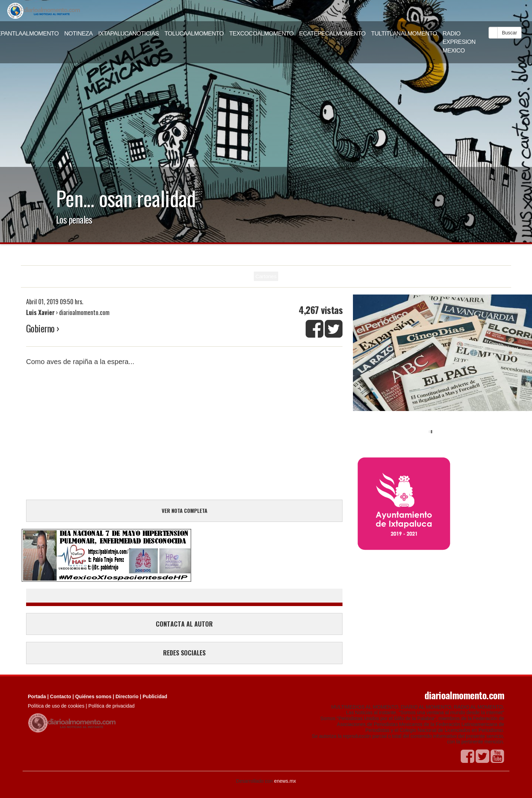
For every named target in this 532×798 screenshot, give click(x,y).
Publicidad (155, 696)
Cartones (266, 276)
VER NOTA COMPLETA (184, 510)
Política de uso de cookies (56, 706)
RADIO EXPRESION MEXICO (459, 42)
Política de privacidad (111, 706)
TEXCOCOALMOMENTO (261, 34)
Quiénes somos (93, 696)
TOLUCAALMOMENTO (194, 34)
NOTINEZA (79, 34)
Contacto (61, 696)
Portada (37, 696)
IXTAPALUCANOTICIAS (129, 34)
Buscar (509, 33)
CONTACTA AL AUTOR (184, 624)
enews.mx (285, 781)
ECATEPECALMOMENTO (332, 34)
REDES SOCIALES (184, 653)
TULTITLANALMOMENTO (404, 34)
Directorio (127, 696)
